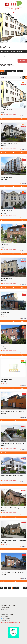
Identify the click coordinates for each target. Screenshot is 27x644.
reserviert (7, 51)
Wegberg (4, 346)
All (2, 71)
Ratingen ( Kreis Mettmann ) (10, 143)
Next (25, 588)
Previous (16, 588)
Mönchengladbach (7, 110)
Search (22, 61)
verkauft (13, 51)
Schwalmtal (5, 245)
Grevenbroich (5, 312)
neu (2, 51)
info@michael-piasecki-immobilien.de (11, 622)
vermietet (19, 51)
